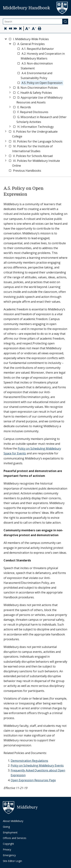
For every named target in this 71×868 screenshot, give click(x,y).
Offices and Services (15, 838)
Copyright (8, 844)
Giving (6, 827)
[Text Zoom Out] (34, 28)
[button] (31, 39)
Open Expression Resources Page (33, 780)
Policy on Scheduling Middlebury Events (37, 766)
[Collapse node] (6, 38)
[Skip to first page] (5, 29)
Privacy (7, 849)
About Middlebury (13, 821)
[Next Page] (15, 29)
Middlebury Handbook (26, 8)
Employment (10, 832)
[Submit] (65, 22)
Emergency (9, 855)
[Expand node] (10, 87)
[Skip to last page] (20, 29)
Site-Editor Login (12, 861)
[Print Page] (40, 29)
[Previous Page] (10, 29)
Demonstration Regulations (29, 761)
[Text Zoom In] (27, 29)
